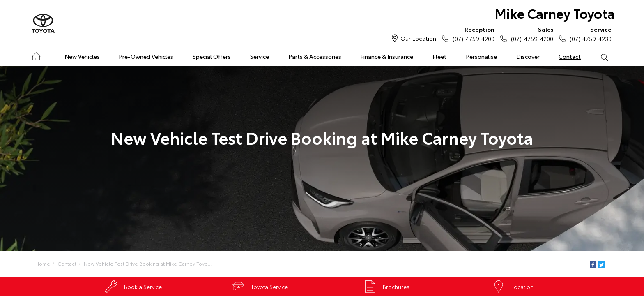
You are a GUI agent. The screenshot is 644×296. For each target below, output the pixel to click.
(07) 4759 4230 (589, 34)
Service (260, 56)
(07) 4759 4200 (472, 34)
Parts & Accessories (315, 56)
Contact (570, 56)
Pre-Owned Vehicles (146, 56)
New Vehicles (82, 56)
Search (599, 57)
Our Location (418, 38)
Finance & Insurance (387, 56)
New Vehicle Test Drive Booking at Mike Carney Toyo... (148, 263)
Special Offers (212, 56)
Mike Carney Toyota (555, 13)
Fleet (439, 56)
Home (36, 55)
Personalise (481, 56)
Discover (528, 56)
